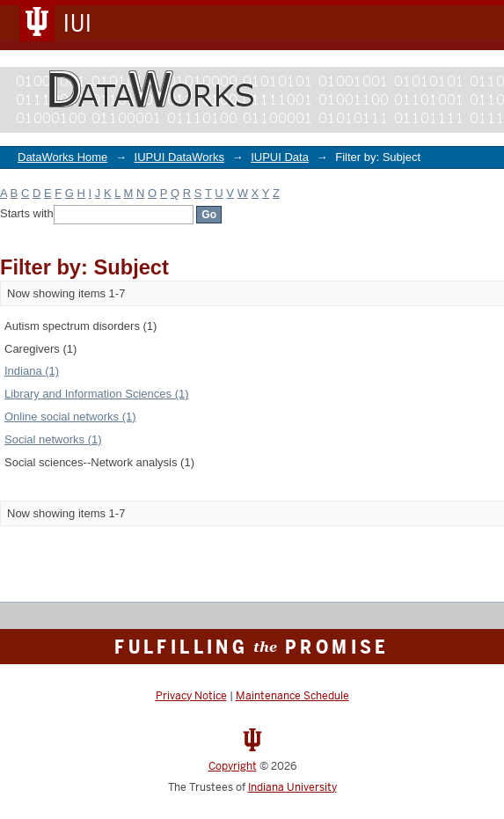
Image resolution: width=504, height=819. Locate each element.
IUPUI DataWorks (179, 157)
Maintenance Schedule (292, 696)
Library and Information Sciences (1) (97, 394)
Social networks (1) (53, 439)
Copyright (233, 766)
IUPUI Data (280, 157)
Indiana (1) (32, 371)
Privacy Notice (191, 696)
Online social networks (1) (70, 417)
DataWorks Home (62, 157)
